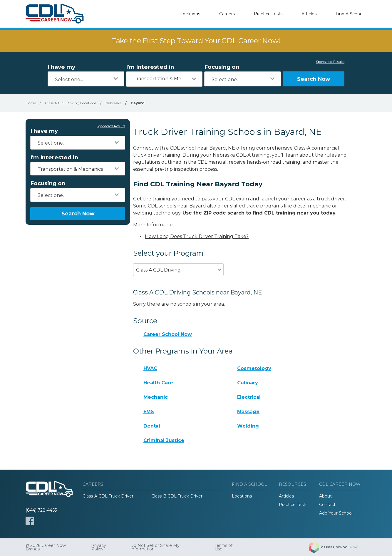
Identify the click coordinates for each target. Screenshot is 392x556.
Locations (190, 14)
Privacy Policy (99, 547)
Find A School (350, 14)
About (325, 496)
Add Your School (336, 513)
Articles (309, 14)
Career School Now (168, 334)
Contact (327, 505)
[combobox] (86, 79)
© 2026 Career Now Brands (46, 547)
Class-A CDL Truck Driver (108, 496)
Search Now (314, 79)
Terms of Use (223, 547)
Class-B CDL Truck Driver (177, 496)
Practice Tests (268, 14)
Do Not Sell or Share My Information (155, 547)
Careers (227, 14)
